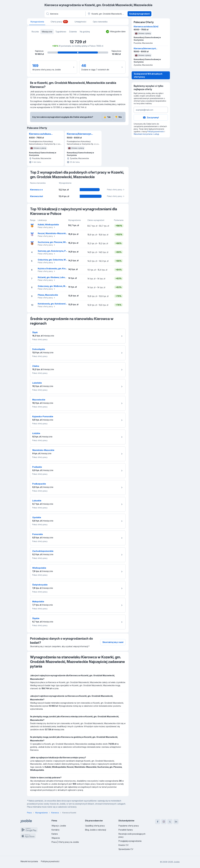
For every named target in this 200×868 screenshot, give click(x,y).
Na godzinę (85, 32)
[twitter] (170, 822)
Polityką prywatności (156, 131)
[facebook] (158, 822)
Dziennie (73, 32)
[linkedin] (176, 822)
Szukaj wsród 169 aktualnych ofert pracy (148, 75)
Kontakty (55, 830)
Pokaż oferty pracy (116, 190)
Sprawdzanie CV (126, 849)
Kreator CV (123, 845)
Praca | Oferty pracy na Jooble (65, 842)
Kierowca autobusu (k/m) (40, 134)
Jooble (177, 862)
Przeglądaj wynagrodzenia (130, 841)
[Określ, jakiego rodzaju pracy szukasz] (65, 14)
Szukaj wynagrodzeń (139, 14)
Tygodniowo (61, 32)
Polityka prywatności (50, 861)
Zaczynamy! (151, 118)
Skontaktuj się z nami (113, 642)
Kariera (55, 834)
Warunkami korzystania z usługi (146, 134)
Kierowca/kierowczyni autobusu (79, 134)
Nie (118, 117)
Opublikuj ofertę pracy (95, 826)
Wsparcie (56, 838)
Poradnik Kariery (126, 830)
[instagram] (164, 822)
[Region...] (106, 14)
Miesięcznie (47, 32)
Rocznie (35, 32)
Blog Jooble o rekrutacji (96, 830)
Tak (107, 117)
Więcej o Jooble (59, 826)
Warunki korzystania (29, 861)
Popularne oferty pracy (129, 826)
